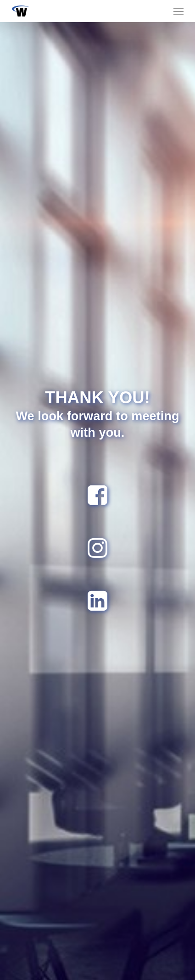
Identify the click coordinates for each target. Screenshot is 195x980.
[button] (178, 11)
